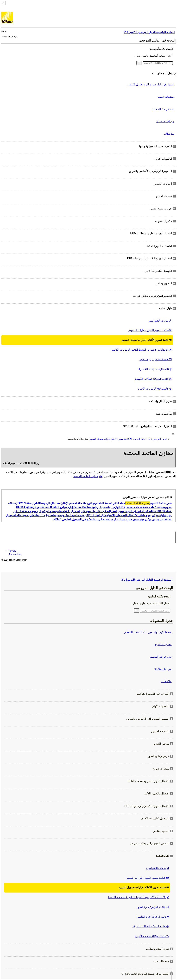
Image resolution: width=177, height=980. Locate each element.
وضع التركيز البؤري (45, 511)
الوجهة (95, 503)
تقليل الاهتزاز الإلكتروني (94, 515)
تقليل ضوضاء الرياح (24, 515)
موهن (57, 515)
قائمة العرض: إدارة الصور (156, 359)
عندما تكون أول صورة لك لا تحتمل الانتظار (151, 84)
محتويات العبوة (166, 97)
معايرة (59, 511)
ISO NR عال (159, 511)
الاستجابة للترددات (45, 515)
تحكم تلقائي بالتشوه (97, 511)
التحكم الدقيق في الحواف (139, 511)
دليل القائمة (139, 439)
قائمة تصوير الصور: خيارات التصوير (150, 330)
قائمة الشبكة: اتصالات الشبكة (153, 379)
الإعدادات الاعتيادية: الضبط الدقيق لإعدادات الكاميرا (141, 350)
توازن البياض (112, 507)
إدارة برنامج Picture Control (57, 507)
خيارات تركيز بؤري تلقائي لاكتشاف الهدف (144, 515)
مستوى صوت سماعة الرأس (126, 519)
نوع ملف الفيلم (83, 503)
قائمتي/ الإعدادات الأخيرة (155, 389)
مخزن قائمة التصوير (161, 503)
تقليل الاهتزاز (114, 515)
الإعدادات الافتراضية (160, 321)
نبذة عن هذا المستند (163, 109)
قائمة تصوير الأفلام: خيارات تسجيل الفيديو (147, 340)
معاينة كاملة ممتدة (154, 507)
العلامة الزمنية (102, 519)
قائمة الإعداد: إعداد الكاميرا (155, 369)
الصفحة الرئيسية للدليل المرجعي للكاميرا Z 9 (147, 580)
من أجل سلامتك (165, 121)
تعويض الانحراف (117, 511)
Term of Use (15, 554)
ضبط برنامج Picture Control (89, 507)
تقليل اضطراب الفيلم (74, 511)
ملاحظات (169, 134)
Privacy (12, 551)
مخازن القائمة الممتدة (86, 476)
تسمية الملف (105, 503)
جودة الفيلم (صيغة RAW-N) (31, 503)
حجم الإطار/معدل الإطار (61, 503)
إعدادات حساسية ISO (131, 507)
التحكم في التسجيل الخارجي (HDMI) (73, 519)
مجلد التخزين (118, 503)
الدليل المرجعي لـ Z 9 (157, 439)
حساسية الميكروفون (70, 515)
